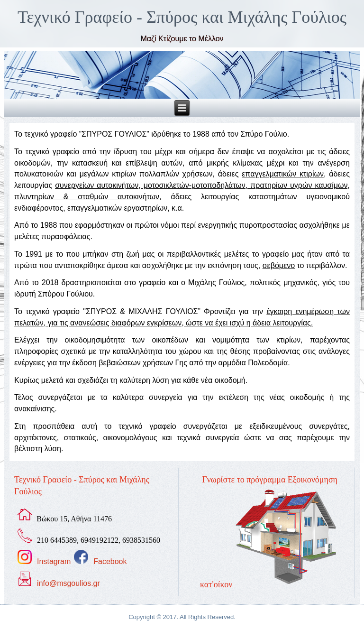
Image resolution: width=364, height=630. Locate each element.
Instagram (54, 561)
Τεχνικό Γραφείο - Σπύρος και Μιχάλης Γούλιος (182, 17)
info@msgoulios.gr (68, 583)
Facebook (110, 561)
